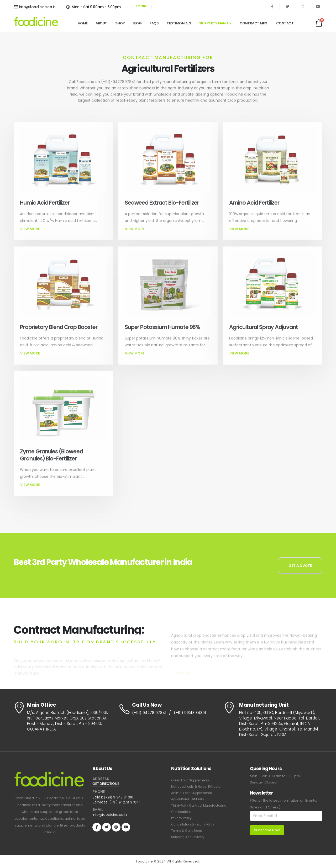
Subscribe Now (267, 830)
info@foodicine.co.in (35, 7)
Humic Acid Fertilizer (45, 213)
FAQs (154, 23)
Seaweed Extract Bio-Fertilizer (162, 213)
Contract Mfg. (254, 23)
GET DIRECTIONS (108, 784)
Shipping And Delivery (190, 837)
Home (83, 23)
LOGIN (141, 6)
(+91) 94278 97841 (149, 713)
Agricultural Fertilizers (189, 799)
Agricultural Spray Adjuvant (264, 337)
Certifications (182, 812)
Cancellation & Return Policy (195, 824)
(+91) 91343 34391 (192, 713)
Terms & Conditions (188, 831)
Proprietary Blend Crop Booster (59, 337)
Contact (285, 23)
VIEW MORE (33, 239)
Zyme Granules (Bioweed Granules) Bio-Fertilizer (51, 465)
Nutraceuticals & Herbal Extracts (198, 787)
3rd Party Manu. (214, 23)
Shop (120, 23)
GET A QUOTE (300, 566)
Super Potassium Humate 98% (162, 337)
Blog (137, 23)
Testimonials (179, 23)
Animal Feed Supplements (193, 793)
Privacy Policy (182, 818)
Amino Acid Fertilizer (254, 213)
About (101, 23)
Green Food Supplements (193, 780)
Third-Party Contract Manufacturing (201, 805)
